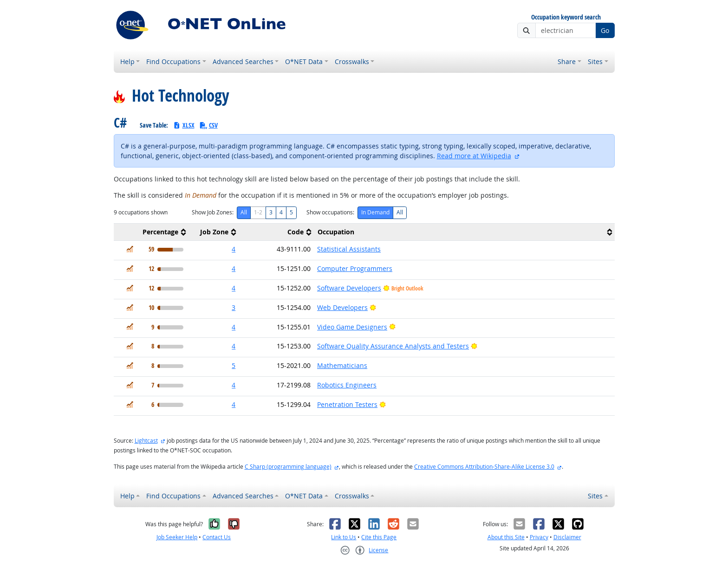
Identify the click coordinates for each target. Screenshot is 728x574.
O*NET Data (304, 61)
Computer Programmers (355, 268)
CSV (208, 125)
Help (127, 61)
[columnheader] (151, 232)
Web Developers (342, 307)
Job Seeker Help (177, 537)
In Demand (375, 212)
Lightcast (146, 441)
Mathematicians (342, 365)
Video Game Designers (352, 327)
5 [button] (234, 365)
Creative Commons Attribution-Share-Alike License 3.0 (484, 467)
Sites (595, 61)
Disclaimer (567, 537)
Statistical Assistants (349, 249)
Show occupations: (330, 212)
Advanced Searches (243, 61)
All (244, 212)
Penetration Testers (347, 404)
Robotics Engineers (347, 385)
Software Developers (349, 288)
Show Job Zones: (213, 212)
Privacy (539, 537)
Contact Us (217, 537)
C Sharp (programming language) (288, 467)
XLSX (184, 125)
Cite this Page (379, 537)
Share (567, 61)
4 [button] (234, 249)
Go (605, 30)
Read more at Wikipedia (474, 156)
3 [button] (234, 307)
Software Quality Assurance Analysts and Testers (393, 346)
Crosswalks (352, 61)
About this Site (506, 537)
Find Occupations (173, 61)
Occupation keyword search (566, 17)
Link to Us (344, 537)
